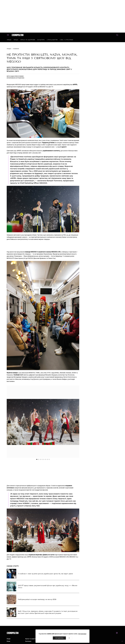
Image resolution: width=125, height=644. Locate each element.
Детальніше (82, 634)
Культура (41, 40)
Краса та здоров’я (28, 40)
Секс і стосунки (66, 40)
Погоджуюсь (59, 638)
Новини (16, 49)
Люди (9, 40)
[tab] (37, 459)
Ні (69, 638)
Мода (16, 40)
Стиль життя (52, 40)
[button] (122, 641)
